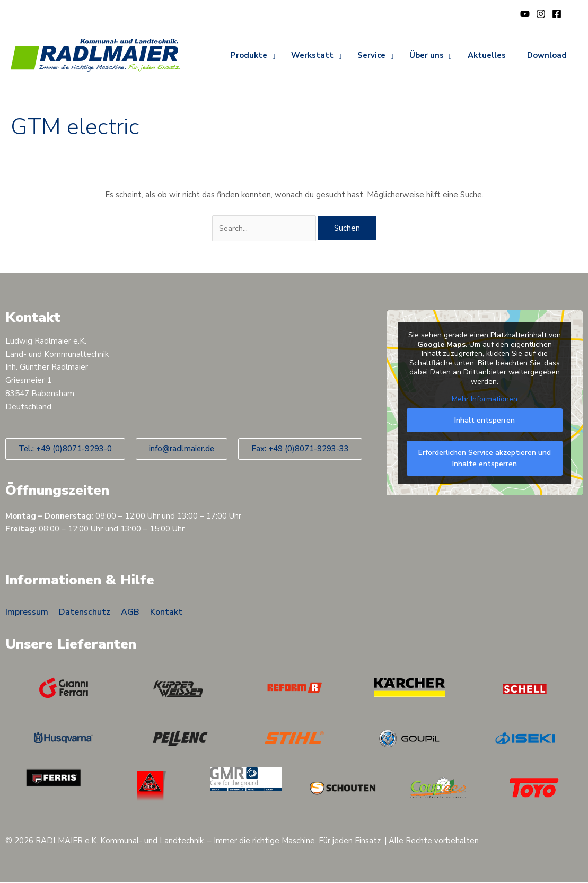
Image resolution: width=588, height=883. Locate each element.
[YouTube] (525, 14)
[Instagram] (541, 14)
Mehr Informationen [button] (485, 400)
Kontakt (166, 612)
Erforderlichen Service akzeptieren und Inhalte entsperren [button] (485, 458)
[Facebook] (557, 14)
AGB (130, 612)
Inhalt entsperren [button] (485, 420)
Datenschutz (85, 612)
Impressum (27, 612)
